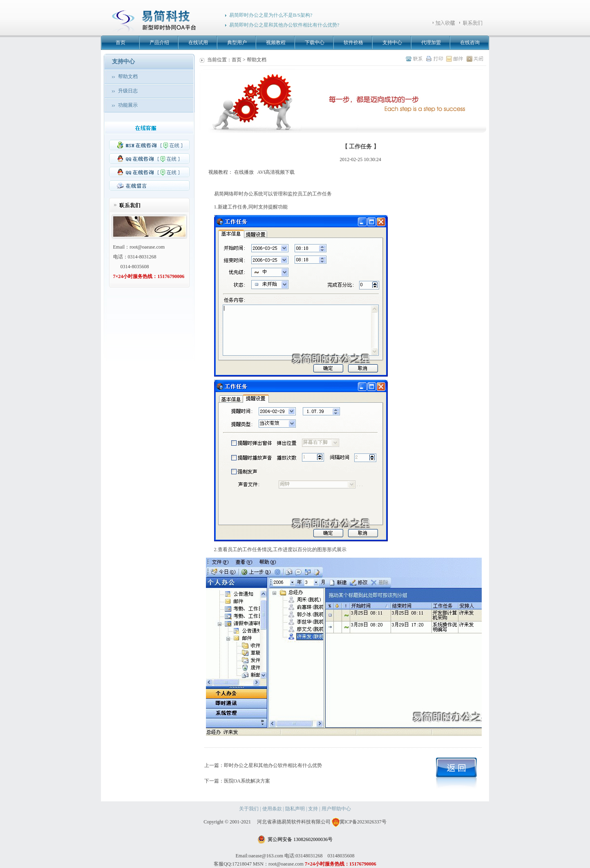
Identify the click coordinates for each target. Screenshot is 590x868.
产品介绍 (159, 43)
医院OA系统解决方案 (247, 781)
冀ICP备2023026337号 (359, 822)
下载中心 (315, 43)
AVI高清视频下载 (276, 172)
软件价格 (353, 43)
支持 (313, 809)
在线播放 (244, 172)
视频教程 (276, 43)
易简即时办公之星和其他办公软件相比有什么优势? (284, 25)
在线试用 (198, 43)
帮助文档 (128, 76)
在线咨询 (470, 43)
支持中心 (392, 43)
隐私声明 (295, 809)
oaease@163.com (266, 856)
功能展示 (128, 105)
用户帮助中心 (336, 809)
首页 (121, 43)
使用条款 (272, 809)
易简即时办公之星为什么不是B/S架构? (271, 15)
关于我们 (249, 809)
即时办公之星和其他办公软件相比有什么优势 (273, 765)
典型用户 (237, 43)
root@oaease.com (147, 247)
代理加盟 (431, 43)
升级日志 (128, 91)
